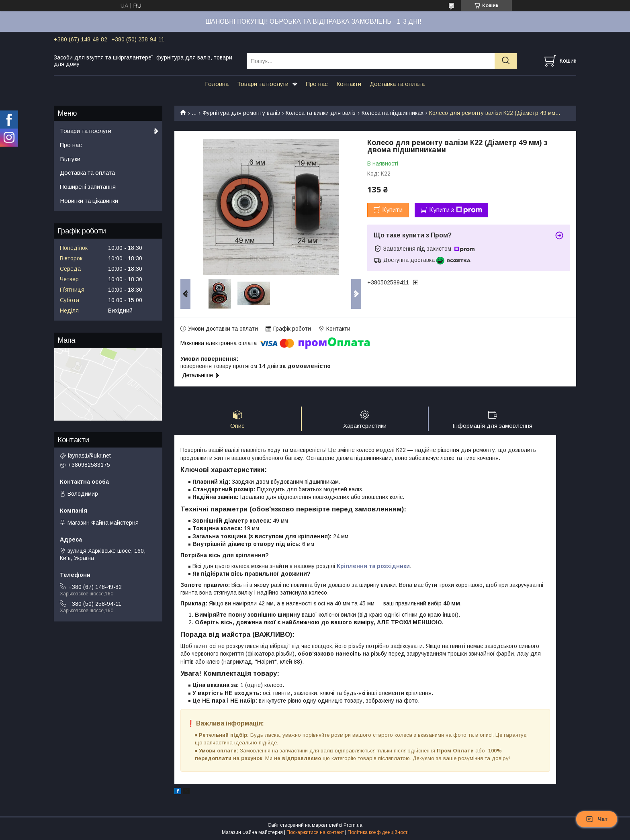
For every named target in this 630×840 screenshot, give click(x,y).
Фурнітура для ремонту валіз (241, 113)
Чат (597, 819)
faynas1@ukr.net (89, 456)
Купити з (456, 210)
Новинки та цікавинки (89, 201)
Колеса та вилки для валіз (321, 113)
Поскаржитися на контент (315, 832)
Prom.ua (353, 825)
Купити (392, 210)
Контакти (349, 84)
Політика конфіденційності (378, 832)
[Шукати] (506, 61)
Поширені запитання (88, 187)
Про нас (317, 84)
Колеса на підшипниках (393, 113)
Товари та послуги (263, 84)
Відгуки (70, 159)
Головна (217, 84)
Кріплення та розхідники (373, 566)
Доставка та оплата (397, 84)
